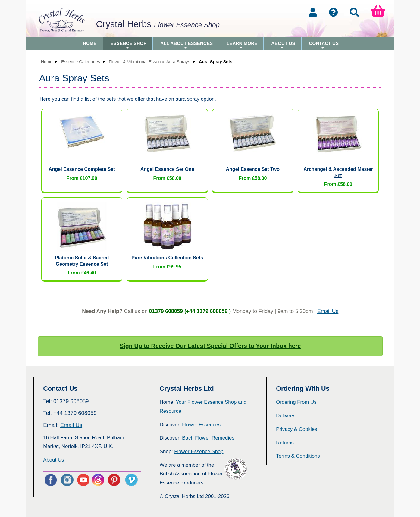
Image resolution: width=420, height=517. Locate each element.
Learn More (242, 45)
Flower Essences (201, 425)
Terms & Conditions (298, 456)
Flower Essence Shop (199, 451)
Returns (285, 443)
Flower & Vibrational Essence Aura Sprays (149, 62)
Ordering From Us (296, 402)
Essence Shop (129, 45)
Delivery (285, 416)
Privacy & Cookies (296, 429)
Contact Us (324, 45)
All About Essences (186, 45)
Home (90, 43)
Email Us (328, 311)
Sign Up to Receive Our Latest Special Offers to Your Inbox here (210, 346)
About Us (283, 45)
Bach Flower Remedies (208, 438)
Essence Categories (81, 62)
